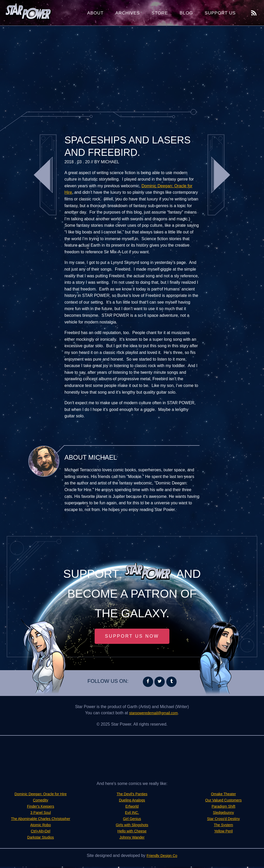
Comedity (41, 801)
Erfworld (132, 808)
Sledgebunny (223, 814)
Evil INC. (132, 814)
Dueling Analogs (132, 801)
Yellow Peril (224, 832)
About (95, 13)
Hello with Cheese (132, 832)
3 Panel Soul (41, 814)
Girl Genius (132, 820)
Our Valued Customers (224, 801)
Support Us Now (132, 637)
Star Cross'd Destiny (223, 820)
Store (160, 13)
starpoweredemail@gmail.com (154, 714)
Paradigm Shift (223, 808)
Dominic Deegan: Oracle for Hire (41, 795)
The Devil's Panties (132, 795)
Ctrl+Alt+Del (40, 832)
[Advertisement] (132, 67)
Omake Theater (223, 795)
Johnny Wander (132, 838)
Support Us (220, 13)
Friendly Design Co (162, 857)
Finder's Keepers (40, 808)
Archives (127, 13)
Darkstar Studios (40, 838)
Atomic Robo (41, 826)
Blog (186, 13)
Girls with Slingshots (132, 826)
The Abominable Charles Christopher (40, 820)
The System (223, 826)
